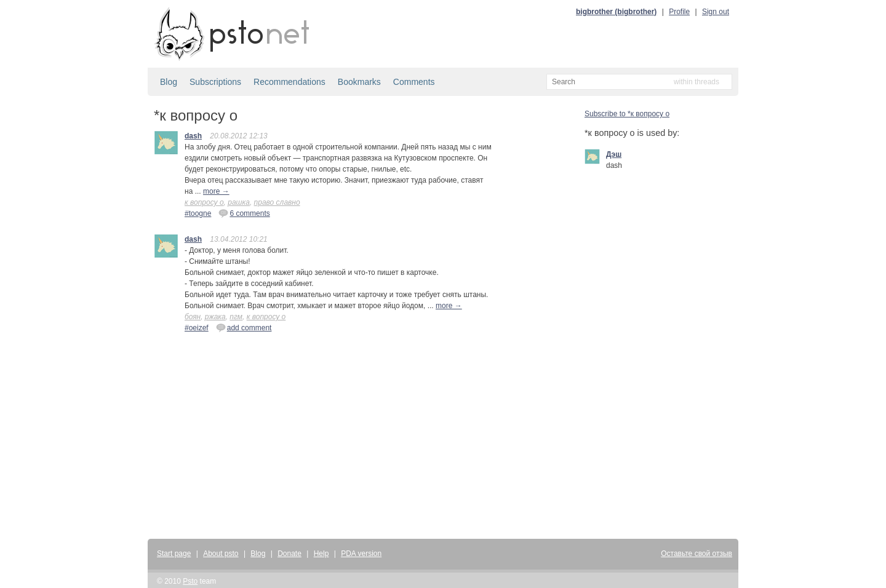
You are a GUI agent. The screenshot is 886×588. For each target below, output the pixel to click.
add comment (244, 327)
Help (321, 554)
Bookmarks (359, 82)
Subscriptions (215, 82)
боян (193, 317)
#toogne (198, 213)
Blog (169, 82)
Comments (414, 82)
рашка (239, 202)
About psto (221, 554)
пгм (236, 317)
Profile (679, 12)
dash (193, 136)
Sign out (716, 12)
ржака (215, 317)
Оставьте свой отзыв (696, 554)
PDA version (361, 554)
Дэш (614, 154)
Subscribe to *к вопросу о (627, 114)
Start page (174, 554)
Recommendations (289, 82)
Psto (190, 581)
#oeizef (197, 328)
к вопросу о (204, 202)
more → (216, 191)
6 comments (244, 213)
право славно (277, 202)
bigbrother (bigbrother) (616, 12)
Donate (289, 554)
